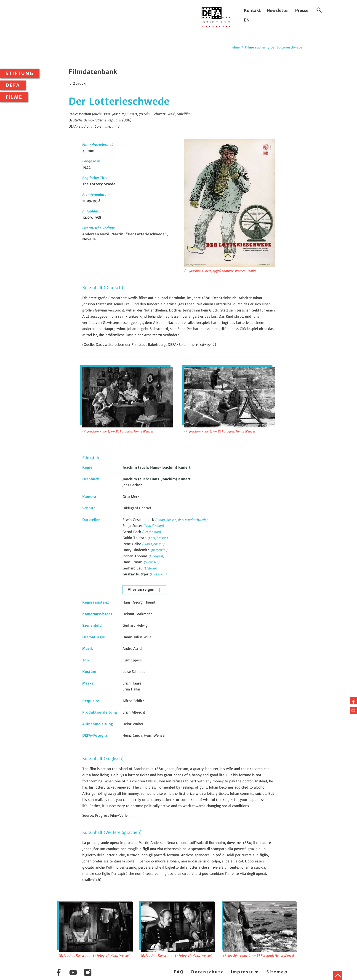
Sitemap (277, 972)
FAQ (179, 972)
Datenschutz (207, 972)
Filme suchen (256, 47)
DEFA (13, 85)
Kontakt (252, 10)
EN (247, 20)
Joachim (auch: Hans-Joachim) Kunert (157, 467)
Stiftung (20, 73)
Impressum (245, 972)
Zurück (77, 83)
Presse (302, 10)
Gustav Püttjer (136, 574)
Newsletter (278, 10)
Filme (14, 97)
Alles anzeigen (142, 589)
